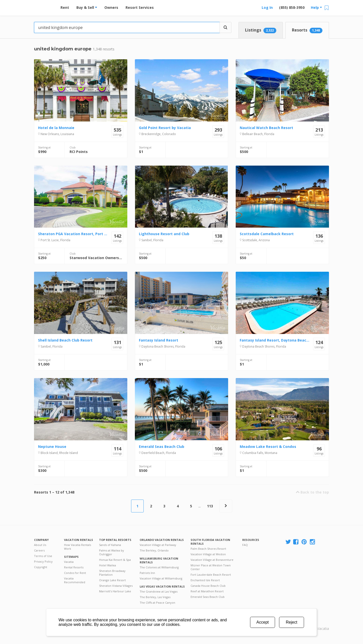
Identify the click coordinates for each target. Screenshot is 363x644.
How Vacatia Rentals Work (78, 547)
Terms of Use (43, 556)
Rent (65, 7)
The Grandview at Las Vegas (159, 591)
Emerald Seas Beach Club (208, 597)
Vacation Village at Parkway (158, 545)
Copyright (41, 567)
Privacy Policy (43, 561)
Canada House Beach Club (208, 586)
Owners (111, 7)
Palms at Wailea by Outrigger (112, 552)
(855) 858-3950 (292, 7)
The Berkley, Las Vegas (155, 597)
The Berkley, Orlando (154, 550)
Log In (267, 7)
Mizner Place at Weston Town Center (211, 567)
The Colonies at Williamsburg (159, 567)
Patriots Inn (147, 573)
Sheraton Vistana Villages (116, 586)
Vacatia (69, 562)
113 (210, 506)
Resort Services (140, 7)
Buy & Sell (87, 7)
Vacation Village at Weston (208, 554)
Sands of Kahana (110, 545)
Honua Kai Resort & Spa (115, 560)
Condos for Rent (75, 573)
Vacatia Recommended (75, 580)
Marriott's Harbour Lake (115, 591)
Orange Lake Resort (112, 580)
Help (316, 7)
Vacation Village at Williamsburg (161, 578)
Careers (39, 550)
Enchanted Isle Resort (205, 580)
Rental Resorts (74, 567)
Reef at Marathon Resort (207, 591)
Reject (292, 622)
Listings (261, 30)
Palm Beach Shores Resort (208, 549)
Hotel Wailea (108, 565)
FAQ (245, 545)
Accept (263, 622)
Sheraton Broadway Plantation (112, 573)
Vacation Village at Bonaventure (212, 560)
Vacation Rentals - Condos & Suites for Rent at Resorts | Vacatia (44, 6)
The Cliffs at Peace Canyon (157, 603)
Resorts (307, 30)
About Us (40, 545)
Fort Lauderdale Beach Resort (211, 575)
